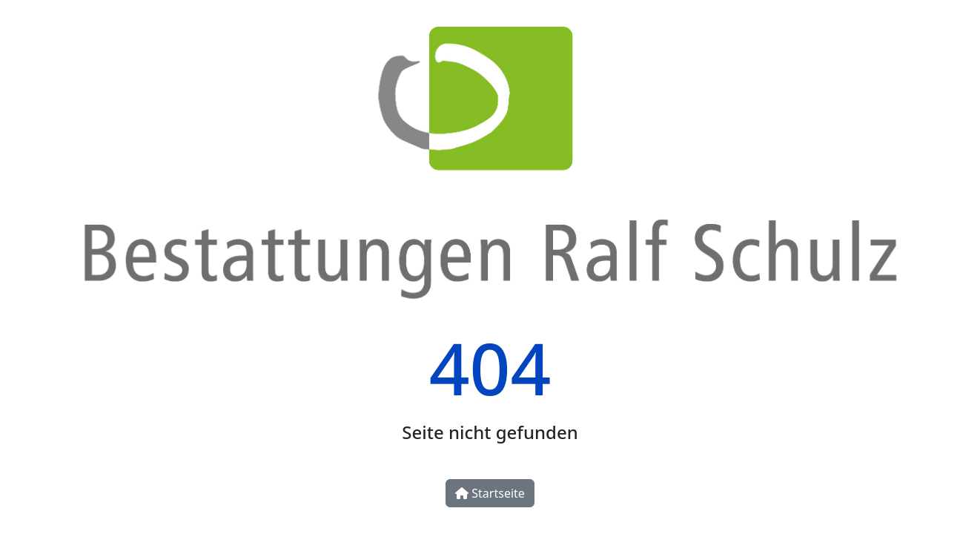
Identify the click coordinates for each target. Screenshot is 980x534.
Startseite (490, 493)
